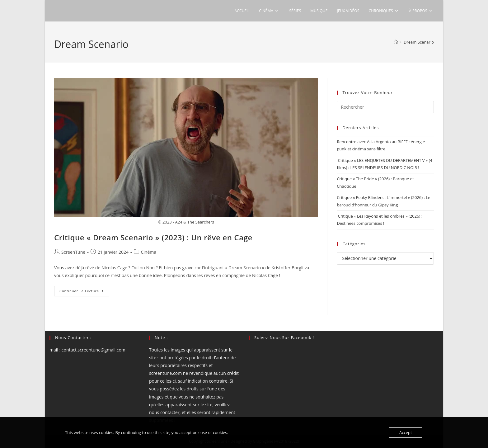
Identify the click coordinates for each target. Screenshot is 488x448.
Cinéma (149, 252)
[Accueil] (396, 42)
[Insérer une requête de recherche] (385, 107)
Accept (406, 432)
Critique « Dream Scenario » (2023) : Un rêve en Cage (153, 237)
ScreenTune (73, 252)
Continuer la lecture (84, 292)
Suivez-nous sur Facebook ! (284, 337)
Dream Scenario (419, 42)
